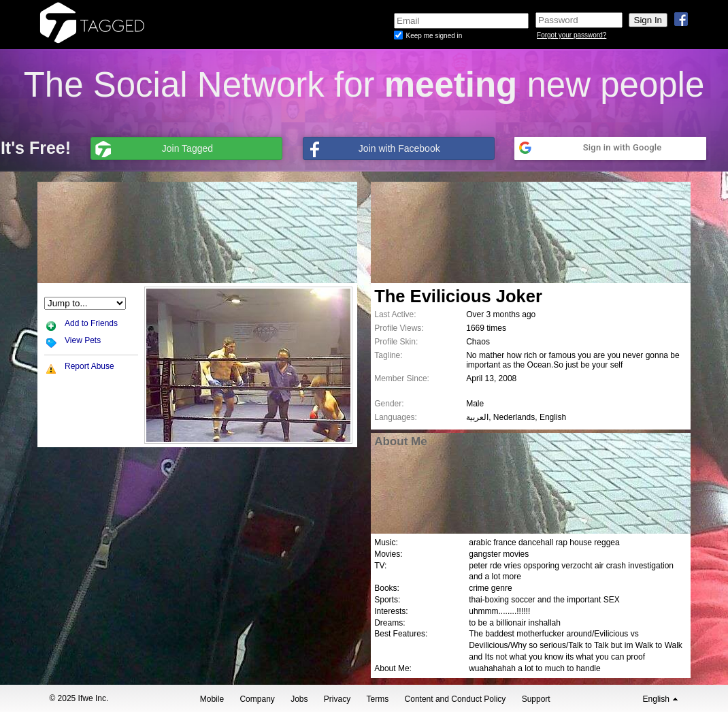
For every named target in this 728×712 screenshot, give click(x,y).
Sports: (387, 600)
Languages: (396, 417)
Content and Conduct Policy (456, 699)
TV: (380, 566)
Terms (378, 699)
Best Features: (401, 634)
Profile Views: (399, 328)
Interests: (391, 611)
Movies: (388, 554)
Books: (387, 588)
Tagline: (388, 355)
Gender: (389, 404)
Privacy (337, 699)
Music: (386, 543)
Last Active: (395, 314)
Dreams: (390, 623)
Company (257, 699)
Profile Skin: (396, 342)
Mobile (212, 699)
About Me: (393, 668)
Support (536, 699)
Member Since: (402, 378)
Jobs (299, 699)
